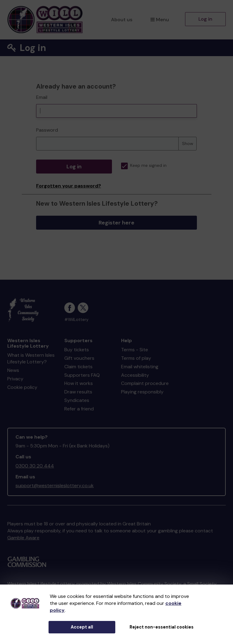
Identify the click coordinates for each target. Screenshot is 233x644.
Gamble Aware (23, 538)
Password (47, 130)
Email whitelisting (140, 367)
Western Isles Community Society (144, 584)
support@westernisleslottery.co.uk (55, 486)
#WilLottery (76, 320)
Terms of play (136, 358)
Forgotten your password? (69, 186)
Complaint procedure (145, 383)
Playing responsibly (142, 392)
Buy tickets (77, 350)
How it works (79, 383)
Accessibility (135, 375)
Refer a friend (79, 409)
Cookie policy (22, 387)
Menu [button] (160, 20)
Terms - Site (135, 350)
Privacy (15, 379)
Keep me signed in (144, 165)
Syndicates (77, 400)
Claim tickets (78, 367)
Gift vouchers (79, 358)
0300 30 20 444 (35, 466)
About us (122, 20)
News (13, 370)
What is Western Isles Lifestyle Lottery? (31, 359)
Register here (116, 223)
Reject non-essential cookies (162, 627)
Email (42, 97)
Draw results (78, 392)
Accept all (82, 627)
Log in (205, 19)
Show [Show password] (188, 143)
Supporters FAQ (82, 375)
